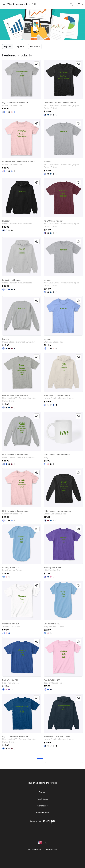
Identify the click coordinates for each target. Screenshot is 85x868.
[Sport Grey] (4, 112)
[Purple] (45, 577)
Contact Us (43, 806)
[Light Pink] (12, 112)
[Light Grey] (54, 233)
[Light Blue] (15, 112)
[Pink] (6, 577)
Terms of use (51, 849)
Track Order (42, 799)
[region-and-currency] (43, 843)
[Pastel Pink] (48, 464)
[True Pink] (51, 577)
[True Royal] (9, 289)
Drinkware (35, 46)
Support (42, 792)
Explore (8, 46)
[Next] (81, 761)
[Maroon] (45, 233)
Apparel (21, 46)
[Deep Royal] (6, 349)
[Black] (9, 112)
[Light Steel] (4, 349)
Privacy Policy (34, 849)
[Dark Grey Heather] (12, 230)
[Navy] (12, 289)
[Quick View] (37, 64)
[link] (22, 79)
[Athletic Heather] (9, 230)
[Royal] (51, 520)
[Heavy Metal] (54, 115)
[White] (6, 112)
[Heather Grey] (51, 115)
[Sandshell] (45, 405)
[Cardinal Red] (48, 520)
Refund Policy (42, 812)
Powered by (42, 822)
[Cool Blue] (48, 115)
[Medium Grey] (54, 464)
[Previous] (4, 761)
